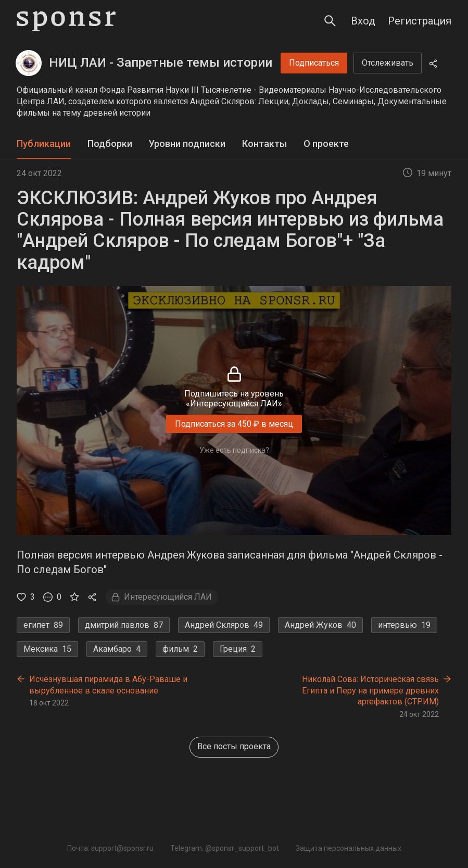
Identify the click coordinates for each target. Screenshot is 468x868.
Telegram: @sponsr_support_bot (225, 848)
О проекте (326, 144)
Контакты (264, 144)
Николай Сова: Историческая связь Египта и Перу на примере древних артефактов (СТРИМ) (370, 690)
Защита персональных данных (349, 848)
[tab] (44, 144)
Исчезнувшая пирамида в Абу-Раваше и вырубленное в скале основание (108, 685)
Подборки (110, 144)
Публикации (44, 144)
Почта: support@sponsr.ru (110, 848)
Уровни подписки (187, 144)
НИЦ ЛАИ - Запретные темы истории (161, 63)
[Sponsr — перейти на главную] (66, 21)
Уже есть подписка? (234, 450)
